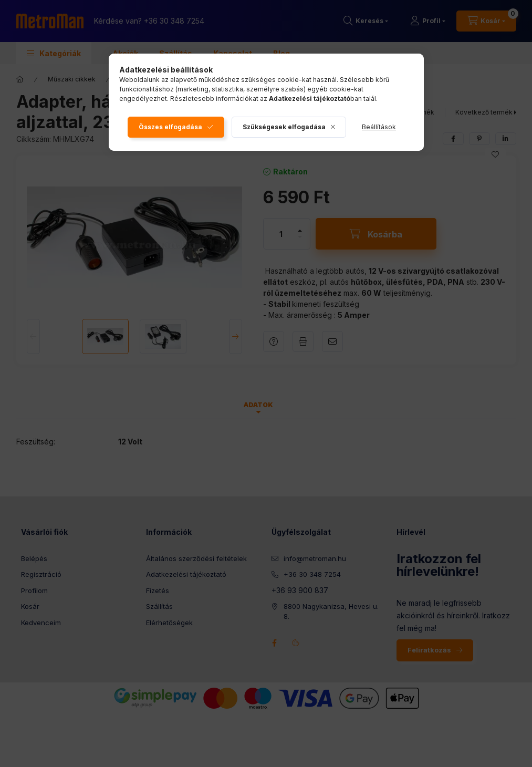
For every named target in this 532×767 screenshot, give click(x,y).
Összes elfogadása (170, 127)
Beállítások (379, 127)
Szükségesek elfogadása (284, 127)
